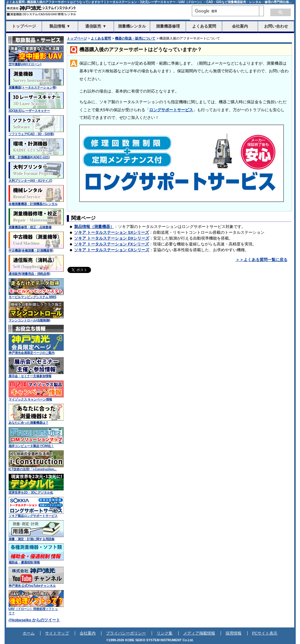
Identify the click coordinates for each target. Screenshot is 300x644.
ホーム (29, 633)
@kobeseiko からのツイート (34, 620)
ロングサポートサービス (171, 110)
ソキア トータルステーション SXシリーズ (112, 233)
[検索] (226, 11)
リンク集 (165, 633)
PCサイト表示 (265, 633)
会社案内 (88, 633)
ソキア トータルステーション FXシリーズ (112, 244)
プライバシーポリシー (126, 633)
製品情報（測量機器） (94, 227)
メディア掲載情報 (199, 633)
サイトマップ (57, 633)
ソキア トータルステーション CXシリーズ (112, 250)
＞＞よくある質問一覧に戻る (262, 260)
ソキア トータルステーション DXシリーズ (112, 238)
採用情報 (234, 633)
